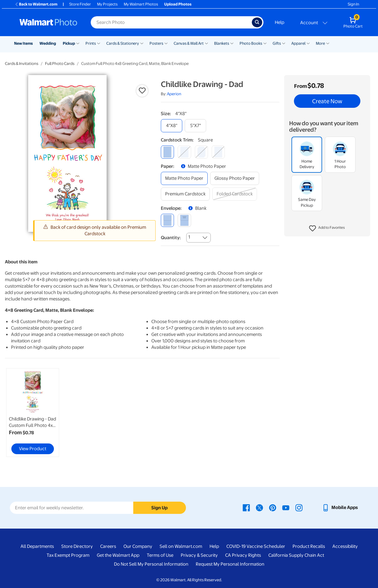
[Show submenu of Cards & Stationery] (142, 43)
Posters (156, 43)
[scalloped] (218, 152)
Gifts (277, 43)
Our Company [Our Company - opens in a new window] (138, 546)
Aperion (174, 94)
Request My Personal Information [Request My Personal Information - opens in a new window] (230, 564)
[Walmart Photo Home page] (48, 22)
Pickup (69, 43)
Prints (91, 43)
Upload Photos (178, 4)
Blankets (222, 43)
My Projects (107, 4)
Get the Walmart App (118, 555)
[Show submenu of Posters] (166, 43)
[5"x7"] (195, 126)
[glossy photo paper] (235, 178)
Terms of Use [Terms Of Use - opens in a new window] (160, 555)
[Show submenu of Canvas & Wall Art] (206, 43)
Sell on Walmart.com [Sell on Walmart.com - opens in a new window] (181, 546)
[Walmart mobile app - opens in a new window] (340, 507)
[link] (33, 413)
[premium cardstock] (185, 194)
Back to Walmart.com (36, 4)
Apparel (298, 43)
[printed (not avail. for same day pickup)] (184, 220)
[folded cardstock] (235, 194)
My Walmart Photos (141, 4)
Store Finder (80, 4)
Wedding (48, 43)
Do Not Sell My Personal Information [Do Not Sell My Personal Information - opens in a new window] (151, 564)
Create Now (327, 101)
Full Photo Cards (60, 64)
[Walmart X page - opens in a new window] (259, 507)
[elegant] (201, 152)
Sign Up (159, 508)
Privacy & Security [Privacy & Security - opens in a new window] (199, 555)
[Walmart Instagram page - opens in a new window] (299, 507)
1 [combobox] (189, 237)
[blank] (167, 220)
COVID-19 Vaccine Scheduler (256, 546)
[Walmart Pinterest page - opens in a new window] (273, 507)
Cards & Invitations (22, 64)
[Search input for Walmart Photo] (171, 22)
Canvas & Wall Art (189, 43)
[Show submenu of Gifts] (284, 43)
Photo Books (251, 43)
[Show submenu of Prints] (99, 43)
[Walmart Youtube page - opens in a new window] (286, 507)
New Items (23, 43)
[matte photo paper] (184, 178)
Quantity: (171, 238)
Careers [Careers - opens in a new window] (108, 546)
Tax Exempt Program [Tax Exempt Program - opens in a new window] (68, 555)
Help (280, 22)
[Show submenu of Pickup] (78, 43)
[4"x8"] (172, 126)
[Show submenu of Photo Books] (265, 43)
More (320, 43)
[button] (327, 228)
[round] (184, 152)
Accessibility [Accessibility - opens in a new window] (345, 546)
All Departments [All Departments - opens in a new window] (37, 546)
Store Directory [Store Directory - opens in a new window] (77, 546)
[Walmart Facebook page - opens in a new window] (246, 507)
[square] (167, 152)
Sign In (353, 4)
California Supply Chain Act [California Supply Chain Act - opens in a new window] (296, 555)
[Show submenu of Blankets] (232, 43)
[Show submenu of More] (328, 43)
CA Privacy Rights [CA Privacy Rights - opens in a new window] (243, 555)
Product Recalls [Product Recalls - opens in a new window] (309, 546)
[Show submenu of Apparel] (308, 43)
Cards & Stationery (123, 43)
